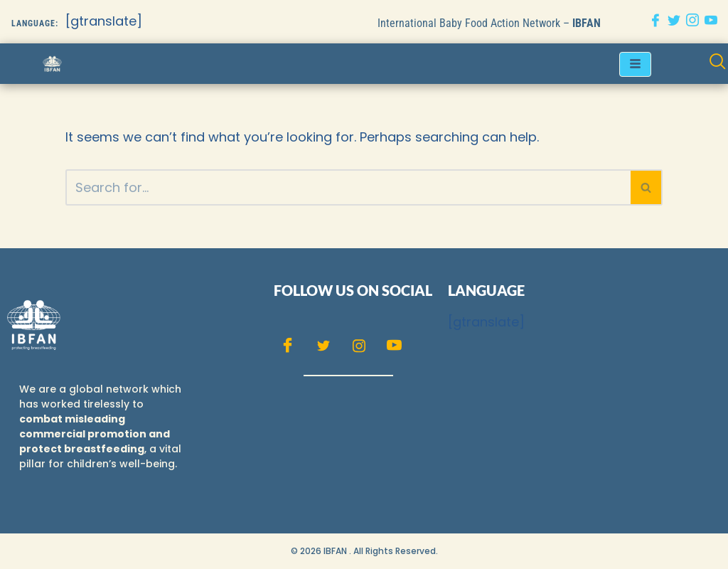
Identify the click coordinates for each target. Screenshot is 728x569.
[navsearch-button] (718, 64)
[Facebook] (655, 22)
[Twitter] (674, 22)
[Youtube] (711, 22)
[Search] (348, 187)
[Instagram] (692, 22)
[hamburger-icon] (635, 64)
